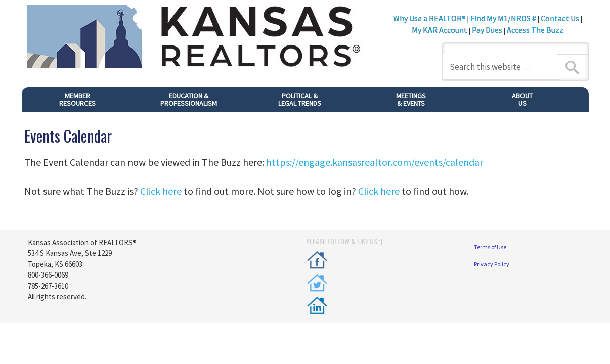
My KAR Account (440, 30)
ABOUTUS (522, 100)
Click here (161, 191)
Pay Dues (487, 30)
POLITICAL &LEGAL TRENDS (300, 100)
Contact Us (560, 18)
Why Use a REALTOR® (429, 18)
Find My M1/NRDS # (503, 18)
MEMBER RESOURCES (77, 100)
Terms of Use (490, 247)
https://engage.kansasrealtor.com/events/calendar (375, 162)
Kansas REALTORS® (204, 38)
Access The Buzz (535, 30)
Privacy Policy (492, 264)
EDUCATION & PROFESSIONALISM (189, 100)
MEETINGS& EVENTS (411, 100)
